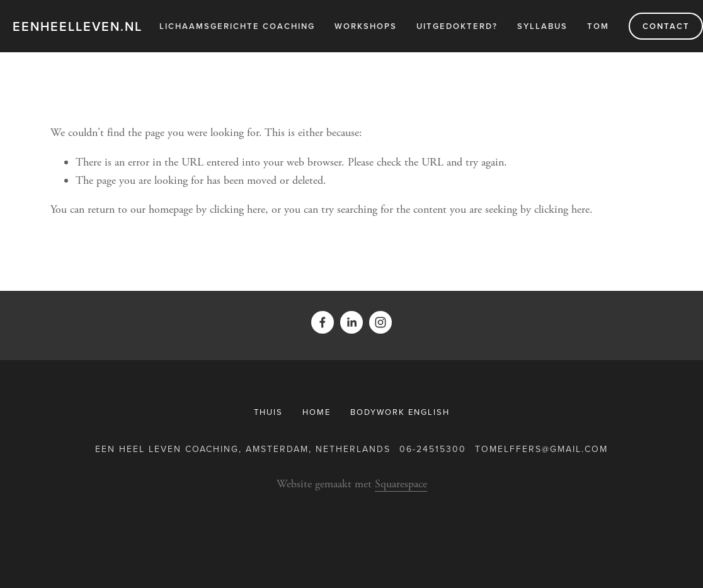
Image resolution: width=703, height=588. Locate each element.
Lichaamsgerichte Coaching (237, 26)
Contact (666, 26)
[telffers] (380, 322)
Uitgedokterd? (457, 26)
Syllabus (542, 26)
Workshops (366, 26)
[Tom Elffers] (351, 322)
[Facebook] (323, 322)
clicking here (237, 209)
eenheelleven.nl (77, 26)
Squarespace (401, 484)
